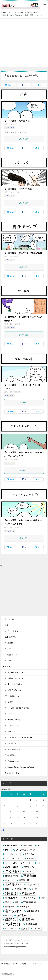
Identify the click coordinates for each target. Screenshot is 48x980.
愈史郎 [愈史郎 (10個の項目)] (34, 889)
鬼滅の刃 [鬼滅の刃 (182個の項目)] (13, 924)
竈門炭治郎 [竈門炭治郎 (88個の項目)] (13, 911)
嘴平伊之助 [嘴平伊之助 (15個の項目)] (24, 880)
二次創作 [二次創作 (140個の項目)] (12, 872)
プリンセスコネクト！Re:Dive (20, 737)
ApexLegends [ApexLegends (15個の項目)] (11, 845)
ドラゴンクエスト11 (16, 661)
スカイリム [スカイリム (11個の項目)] (29, 854)
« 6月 (3, 830)
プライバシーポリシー (14, 773)
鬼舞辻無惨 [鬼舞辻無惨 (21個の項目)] (31, 924)
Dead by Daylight (14, 720)
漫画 (7, 625)
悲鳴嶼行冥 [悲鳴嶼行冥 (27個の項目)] (20, 889)
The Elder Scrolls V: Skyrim (18, 708)
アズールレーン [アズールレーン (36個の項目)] (25, 850)
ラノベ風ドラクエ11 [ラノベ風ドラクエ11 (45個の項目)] (18, 863)
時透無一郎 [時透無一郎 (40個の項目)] (28, 893)
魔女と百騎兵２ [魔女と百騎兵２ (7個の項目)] (10, 929)
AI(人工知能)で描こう (16, 690)
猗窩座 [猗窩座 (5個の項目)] (43, 898)
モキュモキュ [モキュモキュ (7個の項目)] (31, 858)
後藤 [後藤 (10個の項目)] (7, 889)
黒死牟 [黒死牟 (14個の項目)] (24, 929)
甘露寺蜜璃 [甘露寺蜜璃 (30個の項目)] (30, 902)
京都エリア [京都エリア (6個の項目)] (29, 872)
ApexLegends (13, 649)
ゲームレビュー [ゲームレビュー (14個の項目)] (12, 854)
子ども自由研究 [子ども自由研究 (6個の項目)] (32, 885)
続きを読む (31, 139)
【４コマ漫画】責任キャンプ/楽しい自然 (23, 253)
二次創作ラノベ (11, 655)
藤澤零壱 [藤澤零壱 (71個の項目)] (28, 920)
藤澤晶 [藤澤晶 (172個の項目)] (11, 920)
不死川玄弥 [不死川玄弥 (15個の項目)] (29, 867)
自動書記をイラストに (16, 678)
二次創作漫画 (10, 637)
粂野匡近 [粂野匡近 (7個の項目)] (8, 915)
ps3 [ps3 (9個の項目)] (39, 845)
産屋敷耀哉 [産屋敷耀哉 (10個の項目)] (10, 907)
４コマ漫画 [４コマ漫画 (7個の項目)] (37, 929)
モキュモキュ (10, 128)
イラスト (8, 667)
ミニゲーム (9, 619)
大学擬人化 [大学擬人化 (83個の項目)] (13, 885)
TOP (10, 964)
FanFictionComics (12, 761)
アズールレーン (14, 726)
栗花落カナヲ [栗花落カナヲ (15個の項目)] (29, 898)
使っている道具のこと (16, 684)
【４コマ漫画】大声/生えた (17, 121)
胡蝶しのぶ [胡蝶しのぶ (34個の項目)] (23, 915)
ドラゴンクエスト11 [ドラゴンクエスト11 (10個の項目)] (13, 858)
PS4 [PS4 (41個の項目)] (8, 850)
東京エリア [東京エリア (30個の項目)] (12, 898)
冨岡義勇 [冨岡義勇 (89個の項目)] (30, 876)
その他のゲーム (14, 749)
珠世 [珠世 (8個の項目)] (16, 902)
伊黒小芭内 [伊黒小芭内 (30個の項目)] (12, 876)
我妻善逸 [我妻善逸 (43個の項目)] (11, 893)
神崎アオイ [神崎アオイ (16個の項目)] (25, 907)
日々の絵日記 (10, 755)
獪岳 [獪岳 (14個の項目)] (7, 902)
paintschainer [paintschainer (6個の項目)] (27, 845)
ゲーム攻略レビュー (13, 696)
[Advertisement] (24, 43)
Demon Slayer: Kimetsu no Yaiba (21, 767)
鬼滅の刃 (11, 643)
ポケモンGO (12, 743)
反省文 (10, 702)
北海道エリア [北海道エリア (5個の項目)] (9, 880)
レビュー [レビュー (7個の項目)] (40, 863)
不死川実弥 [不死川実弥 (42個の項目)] (12, 867)
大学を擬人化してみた (16, 672)
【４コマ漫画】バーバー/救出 (18, 189)
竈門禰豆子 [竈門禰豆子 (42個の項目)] (33, 911)
